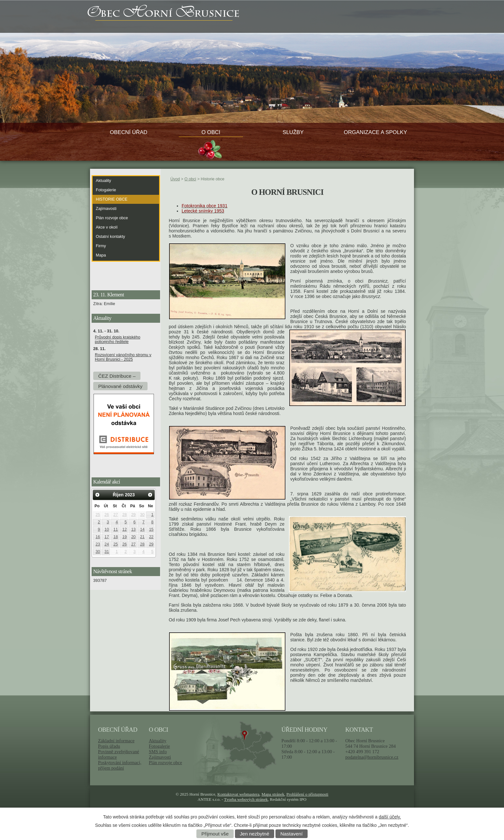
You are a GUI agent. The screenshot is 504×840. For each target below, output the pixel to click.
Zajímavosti (106, 209)
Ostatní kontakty (110, 237)
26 (107, 515)
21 (142, 537)
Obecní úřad (129, 132)
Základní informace (116, 741)
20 (133, 537)
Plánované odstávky (120, 386)
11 (116, 529)
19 (124, 537)
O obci (211, 132)
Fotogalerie (106, 190)
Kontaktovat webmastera (238, 794)
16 (98, 537)
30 (142, 515)
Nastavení (291, 834)
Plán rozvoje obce (112, 218)
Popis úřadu (109, 746)
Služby (293, 132)
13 (133, 529)
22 (151, 537)
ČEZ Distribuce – (117, 376)
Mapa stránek (273, 794)
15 (151, 529)
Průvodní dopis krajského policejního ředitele (117, 339)
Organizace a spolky (376, 132)
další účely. (390, 817)
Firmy (101, 246)
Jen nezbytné (255, 834)
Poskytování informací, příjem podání (120, 765)
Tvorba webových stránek (246, 799)
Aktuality (104, 181)
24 (107, 544)
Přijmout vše (215, 834)
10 (107, 529)
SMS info (158, 752)
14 (142, 529)
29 (133, 515)
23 (98, 544)
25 (98, 515)
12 (124, 529)
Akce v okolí (107, 227)
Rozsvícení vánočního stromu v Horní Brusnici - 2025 (123, 357)
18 (116, 537)
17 (107, 537)
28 (124, 515)
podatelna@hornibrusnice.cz (372, 757)
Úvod (175, 179)
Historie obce (112, 199)
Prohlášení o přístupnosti (307, 794)
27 (116, 515)
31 (107, 552)
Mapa (101, 255)
